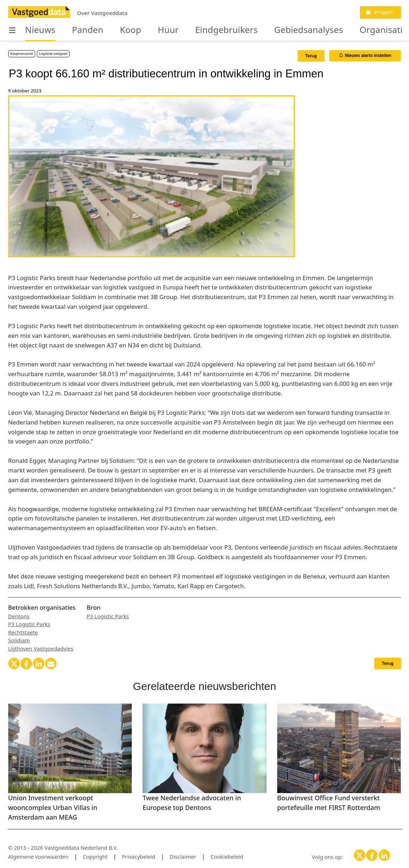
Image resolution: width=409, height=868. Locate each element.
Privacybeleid (139, 857)
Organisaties (331, 30)
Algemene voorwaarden (39, 857)
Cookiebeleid (227, 857)
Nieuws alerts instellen (365, 56)
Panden (78, 30)
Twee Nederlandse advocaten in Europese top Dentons (192, 803)
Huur (149, 30)
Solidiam (19, 640)
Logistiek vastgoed (53, 54)
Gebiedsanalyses (267, 30)
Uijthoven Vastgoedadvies (41, 648)
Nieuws (37, 30)
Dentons (19, 616)
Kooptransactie (22, 54)
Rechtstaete (23, 632)
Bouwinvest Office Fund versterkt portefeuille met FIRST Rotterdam (329, 803)
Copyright (95, 857)
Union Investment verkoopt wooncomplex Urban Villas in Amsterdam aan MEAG (53, 807)
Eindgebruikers (198, 30)
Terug (311, 56)
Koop (116, 30)
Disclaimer (183, 857)
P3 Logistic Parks (29, 624)
